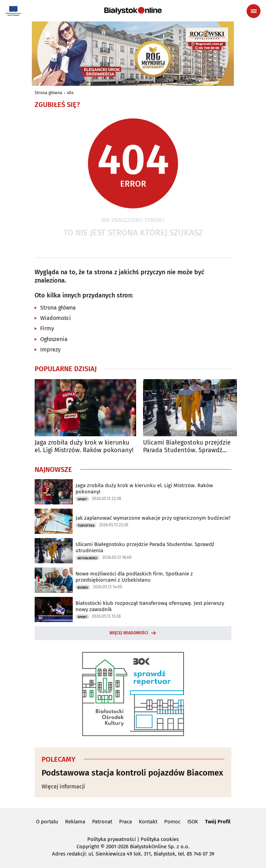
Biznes (83, 588)
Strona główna (48, 93)
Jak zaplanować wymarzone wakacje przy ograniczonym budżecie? (153, 518)
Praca (126, 822)
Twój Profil (218, 822)
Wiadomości (56, 318)
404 (70, 93)
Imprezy (50, 350)
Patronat (102, 822)
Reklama (75, 822)
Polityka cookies (160, 839)
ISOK (193, 822)
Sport (82, 499)
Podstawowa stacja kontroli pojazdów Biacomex (132, 773)
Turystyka (86, 526)
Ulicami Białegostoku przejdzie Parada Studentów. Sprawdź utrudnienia (187, 446)
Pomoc (172, 822)
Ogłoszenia (54, 339)
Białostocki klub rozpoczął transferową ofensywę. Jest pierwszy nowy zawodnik (150, 606)
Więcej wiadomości (129, 633)
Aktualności (87, 558)
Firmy (47, 328)
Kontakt (148, 822)
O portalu (47, 822)
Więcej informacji (63, 786)
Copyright (88, 847)
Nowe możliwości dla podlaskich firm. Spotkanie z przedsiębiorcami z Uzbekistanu (134, 577)
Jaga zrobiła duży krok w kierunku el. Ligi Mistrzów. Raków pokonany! (84, 446)
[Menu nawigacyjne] (254, 11)
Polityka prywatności (112, 839)
